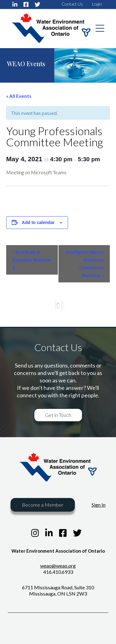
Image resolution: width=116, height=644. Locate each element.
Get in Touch (58, 415)
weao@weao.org (58, 566)
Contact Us (72, 4)
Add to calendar (38, 222)
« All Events (19, 96)
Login (97, 4)
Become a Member (43, 505)
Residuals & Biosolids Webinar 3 (32, 260)
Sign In (99, 505)
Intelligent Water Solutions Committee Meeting (85, 264)
